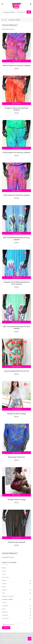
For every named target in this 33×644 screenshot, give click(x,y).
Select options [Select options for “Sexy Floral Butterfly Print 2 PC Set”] (16, 367)
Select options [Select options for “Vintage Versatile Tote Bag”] (16, 409)
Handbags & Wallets (8, 599)
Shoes (4, 609)
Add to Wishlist (25, 36)
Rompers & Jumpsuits (8, 596)
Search (6, 628)
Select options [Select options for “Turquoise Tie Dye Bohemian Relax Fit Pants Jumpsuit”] (16, 278)
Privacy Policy (20, 639)
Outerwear (5, 606)
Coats (4, 574)
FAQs (27, 641)
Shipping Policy (20, 641)
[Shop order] (10, 25)
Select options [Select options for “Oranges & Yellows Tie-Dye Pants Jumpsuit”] (16, 104)
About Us (4, 639)
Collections (5, 615)
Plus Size (4, 602)
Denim (4, 587)
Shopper (22, 635)
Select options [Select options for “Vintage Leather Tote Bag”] (16, 495)
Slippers (4, 568)
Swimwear (5, 612)
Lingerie (4, 580)
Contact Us (12, 639)
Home (5, 20)
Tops (3, 593)
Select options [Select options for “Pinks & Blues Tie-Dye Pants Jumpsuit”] (16, 191)
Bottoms (4, 590)
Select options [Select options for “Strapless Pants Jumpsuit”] (16, 538)
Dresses (4, 584)
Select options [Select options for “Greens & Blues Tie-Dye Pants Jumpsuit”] (16, 148)
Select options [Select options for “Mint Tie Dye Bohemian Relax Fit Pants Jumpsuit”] (16, 322)
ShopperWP (16, 636)
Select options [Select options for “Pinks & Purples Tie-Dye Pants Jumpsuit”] (16, 61)
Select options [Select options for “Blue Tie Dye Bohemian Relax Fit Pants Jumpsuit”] (16, 233)
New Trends (5, 577)
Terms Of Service (9, 641)
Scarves (4, 571)
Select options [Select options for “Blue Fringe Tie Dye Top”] (16, 453)
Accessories (5, 618)
